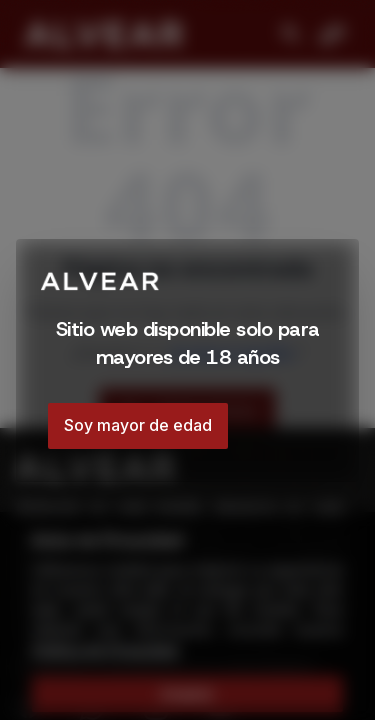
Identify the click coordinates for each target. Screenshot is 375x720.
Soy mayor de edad (138, 425)
